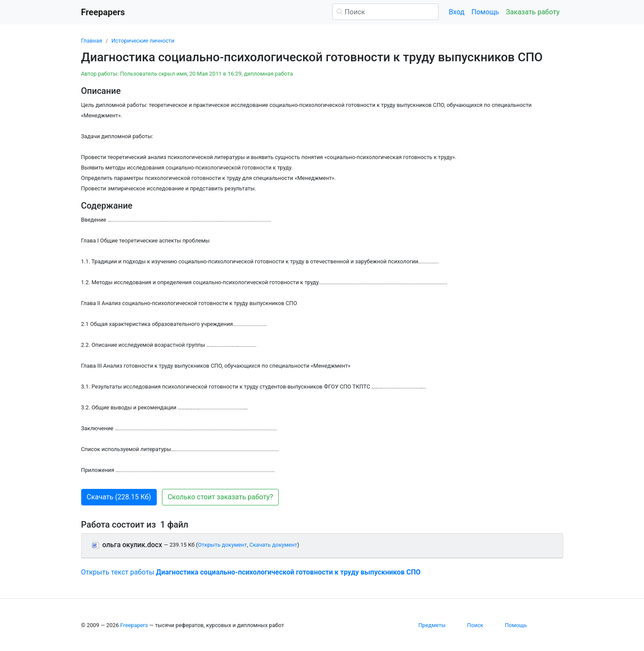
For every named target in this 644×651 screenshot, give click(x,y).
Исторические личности (143, 41)
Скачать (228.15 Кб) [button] (119, 497)
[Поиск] (385, 12)
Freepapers (134, 625)
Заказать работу (533, 12)
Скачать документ (273, 545)
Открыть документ (223, 545)
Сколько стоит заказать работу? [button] (220, 497)
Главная (92, 41)
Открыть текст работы (251, 572)
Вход (457, 12)
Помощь (485, 12)
